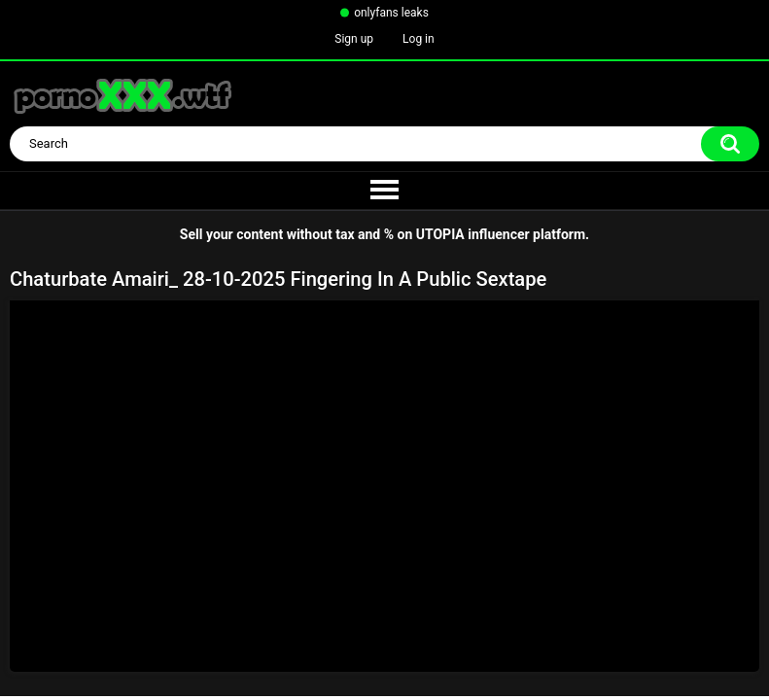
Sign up (354, 39)
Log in (419, 39)
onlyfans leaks (391, 13)
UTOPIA (440, 234)
